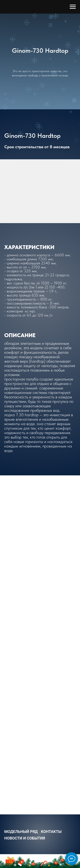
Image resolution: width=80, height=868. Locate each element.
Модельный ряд (21, 832)
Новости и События (25, 838)
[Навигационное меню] (73, 7)
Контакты (51, 832)
